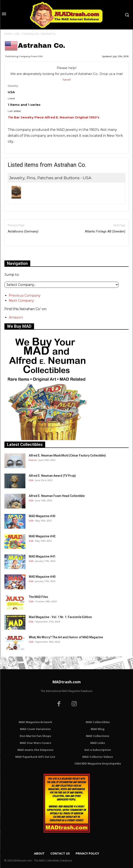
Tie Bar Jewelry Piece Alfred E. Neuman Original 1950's (54, 117)
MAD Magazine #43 (42, 516)
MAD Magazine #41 (42, 556)
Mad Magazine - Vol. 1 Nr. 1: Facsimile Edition (60, 617)
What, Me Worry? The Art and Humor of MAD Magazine (66, 637)
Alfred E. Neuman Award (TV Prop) (52, 476)
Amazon (16, 317)
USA (17, 34)
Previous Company (25, 295)
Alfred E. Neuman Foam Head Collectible (57, 496)
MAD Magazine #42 (42, 536)
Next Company (21, 301)
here (66, 80)
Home (8, 34)
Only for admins (19, 253)
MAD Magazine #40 (42, 577)
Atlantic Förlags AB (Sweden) (105, 231)
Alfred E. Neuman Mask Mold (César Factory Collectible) (67, 455)
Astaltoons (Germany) (23, 231)
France (33, 460)
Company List (30, 34)
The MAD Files (38, 597)
